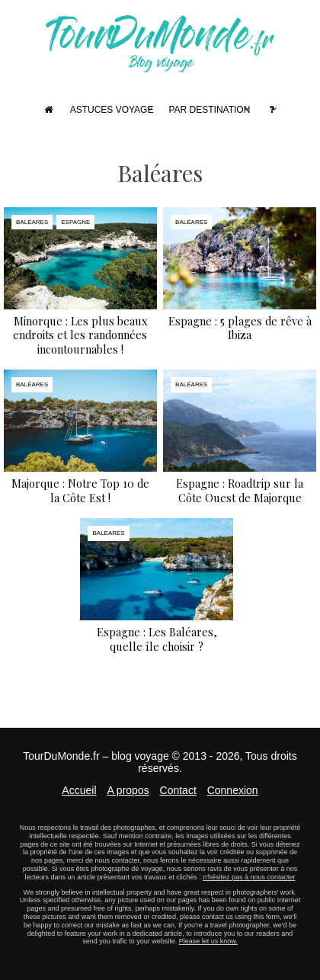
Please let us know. (208, 941)
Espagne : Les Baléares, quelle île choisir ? (157, 639)
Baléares (32, 222)
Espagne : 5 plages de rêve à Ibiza (240, 328)
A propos (128, 790)
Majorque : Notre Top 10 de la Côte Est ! (80, 490)
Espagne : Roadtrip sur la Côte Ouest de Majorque (240, 490)
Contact (178, 790)
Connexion (233, 790)
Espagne (75, 222)
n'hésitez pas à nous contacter (249, 877)
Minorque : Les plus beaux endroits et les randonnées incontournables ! (80, 335)
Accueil (79, 790)
